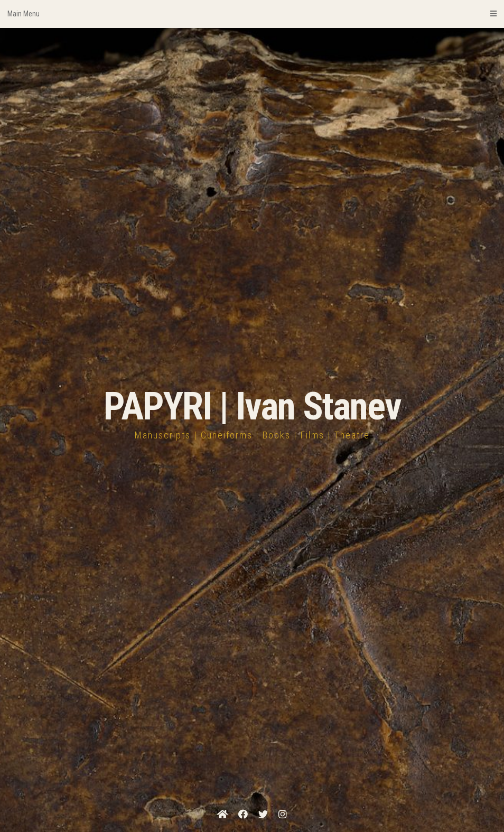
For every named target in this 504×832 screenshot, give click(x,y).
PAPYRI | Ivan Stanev (252, 406)
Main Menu (252, 14)
